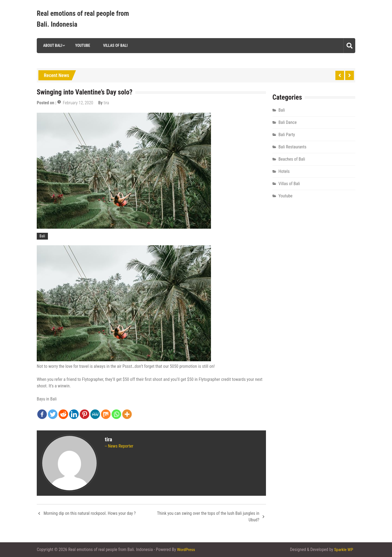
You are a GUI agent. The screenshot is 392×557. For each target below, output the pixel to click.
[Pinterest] (85, 414)
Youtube (82, 45)
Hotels (284, 171)
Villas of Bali (114, 45)
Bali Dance (288, 122)
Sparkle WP (343, 550)
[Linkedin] (74, 414)
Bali (42, 236)
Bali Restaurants (293, 147)
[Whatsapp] (116, 414)
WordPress (186, 550)
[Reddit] (63, 414)
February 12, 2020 (78, 103)
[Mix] (106, 414)
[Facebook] (42, 414)
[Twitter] (53, 414)
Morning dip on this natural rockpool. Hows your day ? (90, 513)
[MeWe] (95, 414)
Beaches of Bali (292, 159)
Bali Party (287, 135)
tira (106, 103)
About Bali (52, 45)
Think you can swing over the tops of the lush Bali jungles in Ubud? (208, 517)
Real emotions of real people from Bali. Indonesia (83, 19)
